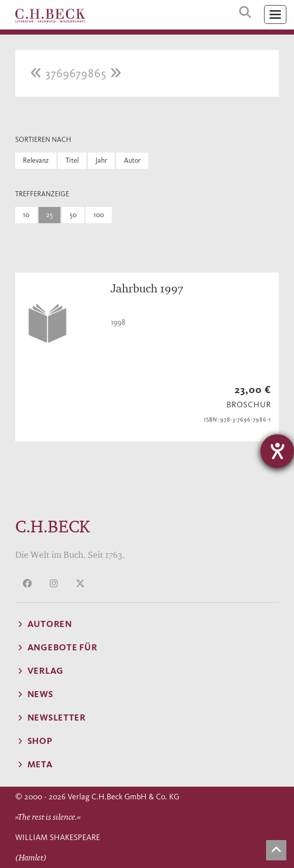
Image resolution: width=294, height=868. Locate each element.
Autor (132, 160)
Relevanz (36, 160)
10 (26, 215)
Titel (72, 160)
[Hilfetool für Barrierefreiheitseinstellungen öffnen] (277, 451)
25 (50, 215)
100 (99, 215)
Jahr (101, 160)
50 (73, 215)
